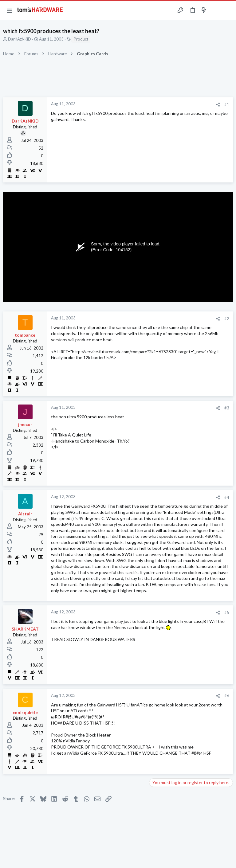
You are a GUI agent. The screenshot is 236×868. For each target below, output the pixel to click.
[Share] (218, 105)
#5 (227, 612)
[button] (9, 10)
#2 (227, 319)
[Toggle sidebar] (216, 10)
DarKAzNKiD (20, 39)
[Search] (228, 11)
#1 (227, 104)
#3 (227, 408)
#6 (227, 696)
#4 (227, 497)
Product (81, 39)
